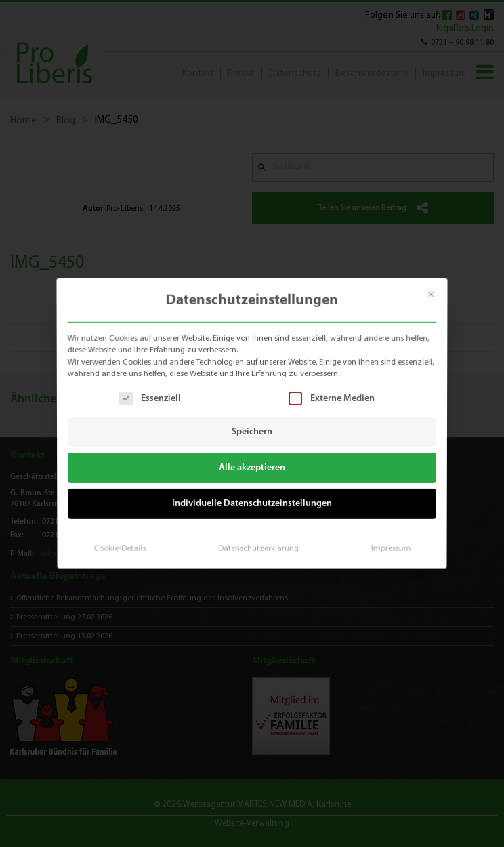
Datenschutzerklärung (258, 544)
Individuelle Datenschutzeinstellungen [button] (252, 501)
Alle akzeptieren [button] (252, 467)
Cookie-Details (124, 544)
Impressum (386, 544)
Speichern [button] (252, 432)
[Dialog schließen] (438, 290)
